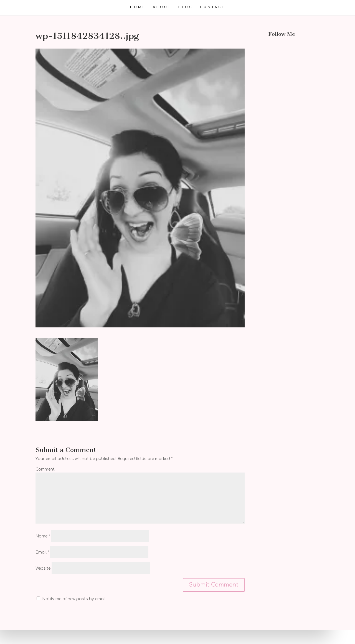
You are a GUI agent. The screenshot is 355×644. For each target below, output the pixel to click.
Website (43, 568)
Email (42, 552)
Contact (213, 7)
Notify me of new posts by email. (74, 599)
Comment (45, 469)
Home (138, 7)
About (162, 7)
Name (43, 536)
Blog (186, 7)
